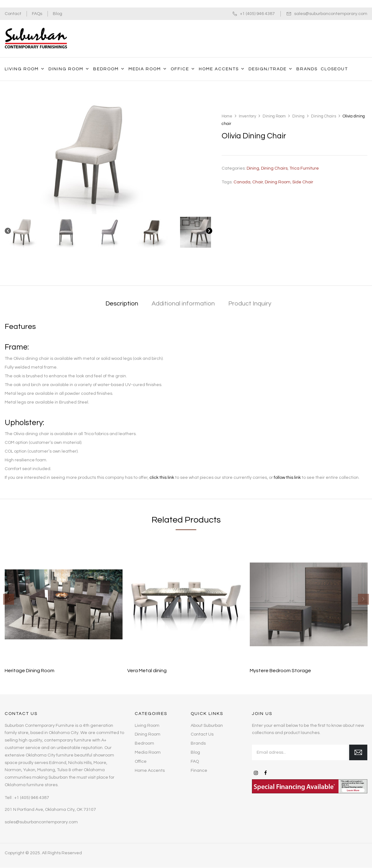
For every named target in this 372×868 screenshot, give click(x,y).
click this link (162, 478)
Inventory (247, 116)
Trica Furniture (304, 168)
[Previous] (8, 232)
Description (122, 304)
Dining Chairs (324, 116)
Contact (13, 14)
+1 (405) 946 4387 (257, 14)
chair (258, 182)
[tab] (122, 304)
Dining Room (274, 116)
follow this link (287, 478)
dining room (278, 182)
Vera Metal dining (147, 671)
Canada (242, 182)
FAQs (37, 14)
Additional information (183, 304)
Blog (58, 14)
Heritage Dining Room (30, 671)
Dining (298, 116)
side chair (303, 182)
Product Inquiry (250, 304)
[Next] (209, 232)
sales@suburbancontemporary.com (331, 14)
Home (227, 116)
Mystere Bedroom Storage (280, 671)
